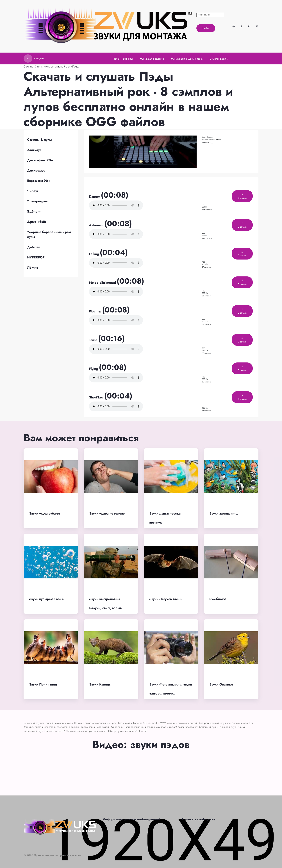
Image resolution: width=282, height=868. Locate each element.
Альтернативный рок (58, 66)
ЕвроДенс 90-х (39, 181)
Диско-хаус (36, 170)
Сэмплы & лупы (33, 66)
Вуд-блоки (218, 599)
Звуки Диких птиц (223, 513)
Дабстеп (34, 247)
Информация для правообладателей (132, 819)
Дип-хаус (34, 150)
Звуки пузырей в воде (46, 599)
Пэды (76, 66)
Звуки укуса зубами (45, 513)
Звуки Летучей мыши (166, 599)
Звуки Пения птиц (43, 684)
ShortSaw (97, 397)
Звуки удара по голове (107, 513)
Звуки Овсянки (221, 684)
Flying (94, 369)
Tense (94, 340)
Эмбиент (34, 211)
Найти (206, 28)
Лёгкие (33, 268)
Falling (94, 254)
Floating (96, 311)
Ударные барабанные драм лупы (49, 234)
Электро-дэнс (38, 201)
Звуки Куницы (100, 684)
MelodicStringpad (103, 283)
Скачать (242, 196)
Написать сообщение (199, 819)
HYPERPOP (36, 257)
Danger (95, 197)
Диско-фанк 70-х (40, 160)
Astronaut (97, 225)
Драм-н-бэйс (37, 222)
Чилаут (33, 191)
